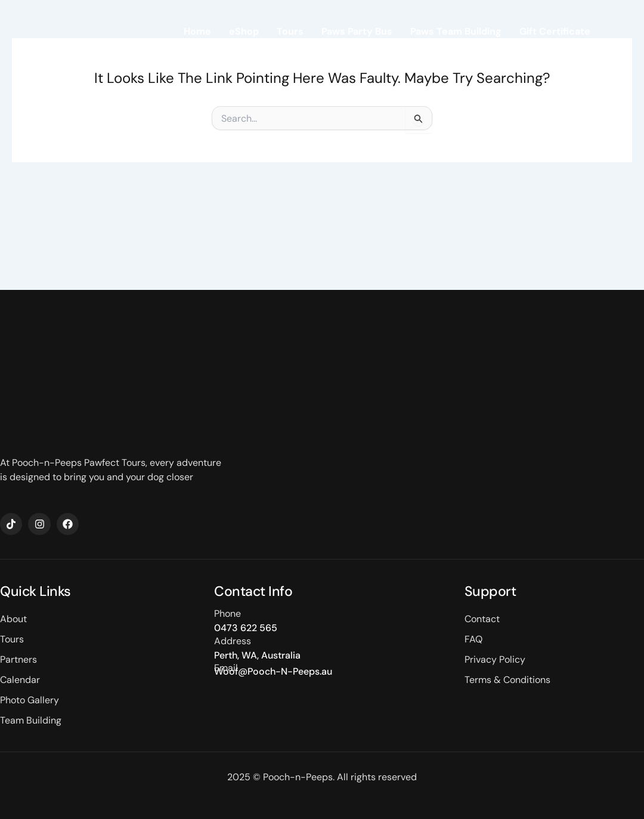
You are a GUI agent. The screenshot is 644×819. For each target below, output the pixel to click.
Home (197, 33)
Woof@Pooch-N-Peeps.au (273, 671)
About (519, 60)
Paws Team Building (456, 33)
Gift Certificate (555, 33)
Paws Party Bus (357, 33)
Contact (571, 60)
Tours (290, 33)
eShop (244, 33)
